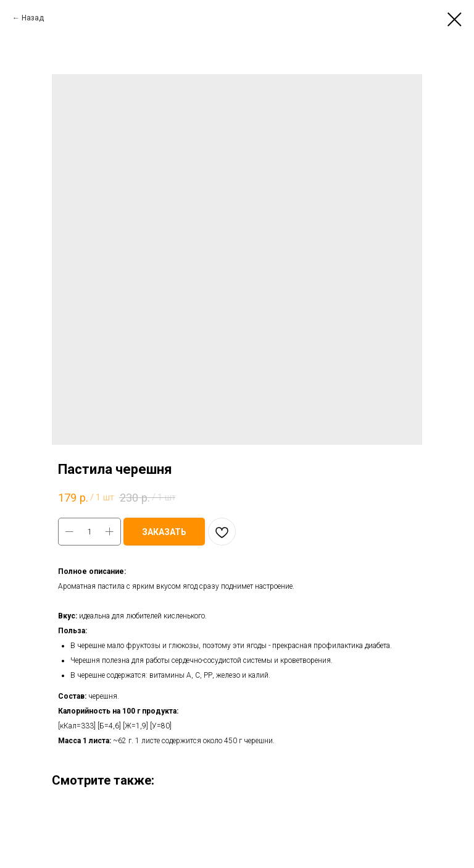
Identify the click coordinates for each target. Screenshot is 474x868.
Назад (33, 18)
